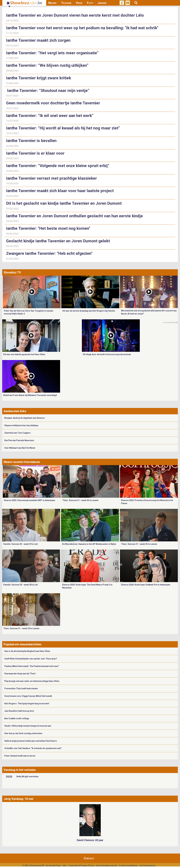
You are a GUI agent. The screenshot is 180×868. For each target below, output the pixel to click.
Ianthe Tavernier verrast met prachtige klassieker (51, 178)
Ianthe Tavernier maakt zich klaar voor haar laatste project (60, 191)
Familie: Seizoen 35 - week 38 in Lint (21, 585)
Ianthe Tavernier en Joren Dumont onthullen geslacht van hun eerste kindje (74, 216)
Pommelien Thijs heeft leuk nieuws (21, 688)
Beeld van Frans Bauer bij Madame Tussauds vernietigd (30, 395)
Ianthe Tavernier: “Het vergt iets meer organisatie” (52, 53)
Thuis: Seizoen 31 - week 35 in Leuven (139, 544)
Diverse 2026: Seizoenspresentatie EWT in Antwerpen (29, 500)
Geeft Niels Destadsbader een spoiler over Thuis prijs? (31, 659)
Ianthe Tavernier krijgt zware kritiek (39, 78)
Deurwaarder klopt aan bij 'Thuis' (20, 674)
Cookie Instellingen (128, 866)
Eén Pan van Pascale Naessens (19, 440)
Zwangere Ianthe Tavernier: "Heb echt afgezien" (50, 253)
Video (79, 3)
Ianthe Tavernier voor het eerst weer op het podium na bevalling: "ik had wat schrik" (82, 28)
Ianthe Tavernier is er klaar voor (35, 153)
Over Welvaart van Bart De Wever (20, 448)
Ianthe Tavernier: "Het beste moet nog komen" (48, 228)
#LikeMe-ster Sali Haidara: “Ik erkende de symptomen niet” (33, 748)
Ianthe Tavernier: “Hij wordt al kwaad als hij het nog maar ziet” (63, 128)
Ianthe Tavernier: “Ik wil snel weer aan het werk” (50, 116)
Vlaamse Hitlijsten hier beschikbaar (21, 425)
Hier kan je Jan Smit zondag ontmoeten (23, 733)
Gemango (151, 866)
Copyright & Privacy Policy (81, 866)
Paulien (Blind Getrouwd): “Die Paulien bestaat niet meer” (32, 666)
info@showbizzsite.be (106, 866)
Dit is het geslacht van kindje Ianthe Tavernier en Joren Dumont (64, 203)
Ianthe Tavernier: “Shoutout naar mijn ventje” (48, 91)
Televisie (66, 3)
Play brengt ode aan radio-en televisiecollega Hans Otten (32, 681)
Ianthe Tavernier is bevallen (31, 141)
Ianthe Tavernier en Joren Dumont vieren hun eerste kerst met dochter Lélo (75, 15)
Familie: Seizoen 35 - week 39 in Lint (21, 544)
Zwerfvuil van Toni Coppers (17, 433)
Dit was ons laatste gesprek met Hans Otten (24, 354)
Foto (90, 3)
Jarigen (102, 3)
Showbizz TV (12, 272)
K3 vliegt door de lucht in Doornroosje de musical (107, 354)
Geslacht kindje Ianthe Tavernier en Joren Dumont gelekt (59, 241)
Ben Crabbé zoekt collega (17, 718)
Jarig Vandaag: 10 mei (18, 799)
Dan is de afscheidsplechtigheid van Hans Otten (27, 651)
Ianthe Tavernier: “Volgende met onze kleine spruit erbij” (58, 166)
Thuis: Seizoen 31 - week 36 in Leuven (80, 500)
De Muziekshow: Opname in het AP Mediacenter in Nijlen (89, 544)
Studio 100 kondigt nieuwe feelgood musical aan (28, 726)
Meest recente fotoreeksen (22, 462)
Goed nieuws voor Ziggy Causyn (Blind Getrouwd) (28, 696)
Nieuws (52, 3)
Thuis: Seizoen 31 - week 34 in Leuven (21, 628)
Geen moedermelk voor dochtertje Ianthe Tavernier (53, 103)
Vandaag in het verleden (20, 770)
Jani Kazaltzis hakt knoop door (19, 711)
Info (65, 866)
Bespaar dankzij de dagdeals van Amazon (24, 418)
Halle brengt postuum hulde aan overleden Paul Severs (31, 741)
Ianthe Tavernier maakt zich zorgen (38, 40)
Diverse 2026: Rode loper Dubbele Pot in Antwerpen (146, 585)
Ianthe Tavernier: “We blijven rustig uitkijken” (47, 65)
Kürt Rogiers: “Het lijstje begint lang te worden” (27, 704)
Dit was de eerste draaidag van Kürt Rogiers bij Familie (89, 311)
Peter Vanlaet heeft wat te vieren (20, 756)
